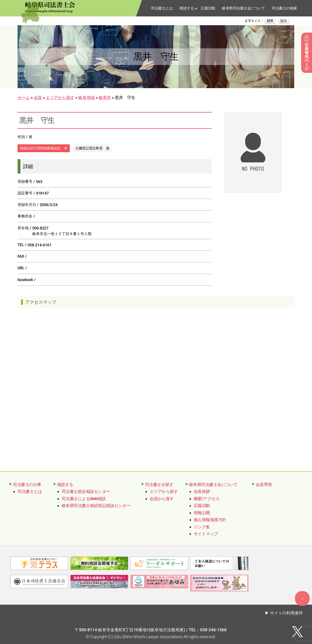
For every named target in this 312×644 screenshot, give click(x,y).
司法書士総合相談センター (86, 491)
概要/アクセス (207, 499)
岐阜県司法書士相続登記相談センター (96, 506)
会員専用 (264, 485)
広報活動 (208, 8)
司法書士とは (162, 8)
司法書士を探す (159, 485)
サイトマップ (206, 534)
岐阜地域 (86, 98)
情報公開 (202, 513)
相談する (187, 8)
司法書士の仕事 (27, 485)
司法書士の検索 (284, 8)
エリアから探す (60, 98)
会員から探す (162, 499)
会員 (38, 98)
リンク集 (202, 527)
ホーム (24, 98)
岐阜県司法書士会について (243, 8)
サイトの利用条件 (286, 612)
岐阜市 (105, 98)
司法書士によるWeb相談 (84, 499)
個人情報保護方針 (210, 520)
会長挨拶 (202, 491)
